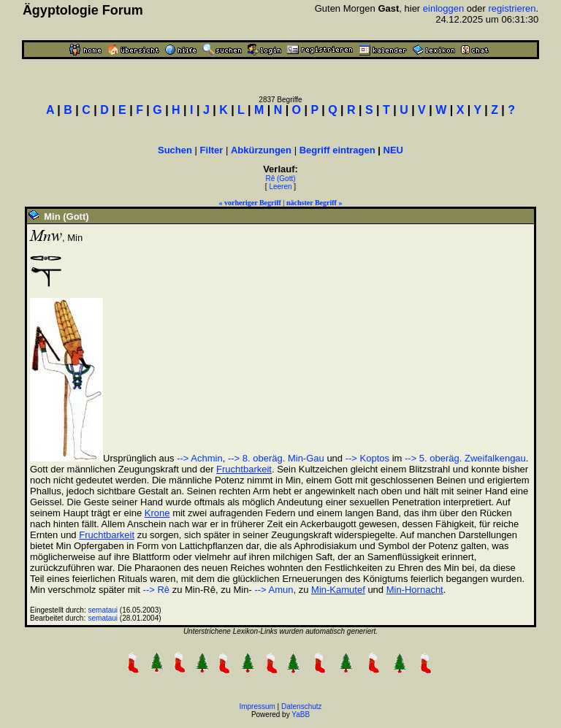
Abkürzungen (261, 150)
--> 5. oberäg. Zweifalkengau (465, 458)
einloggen (443, 8)
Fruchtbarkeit (244, 469)
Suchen (175, 150)
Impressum (257, 706)
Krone (157, 513)
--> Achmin (200, 458)
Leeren (280, 187)
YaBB (301, 714)
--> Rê (156, 590)
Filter (212, 150)
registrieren (512, 8)
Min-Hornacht (415, 590)
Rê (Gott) (280, 179)
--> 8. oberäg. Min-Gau (276, 458)
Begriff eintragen (337, 150)
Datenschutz (302, 706)
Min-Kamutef (338, 590)
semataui (103, 610)
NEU (393, 150)
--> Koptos (367, 458)
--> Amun (273, 590)
